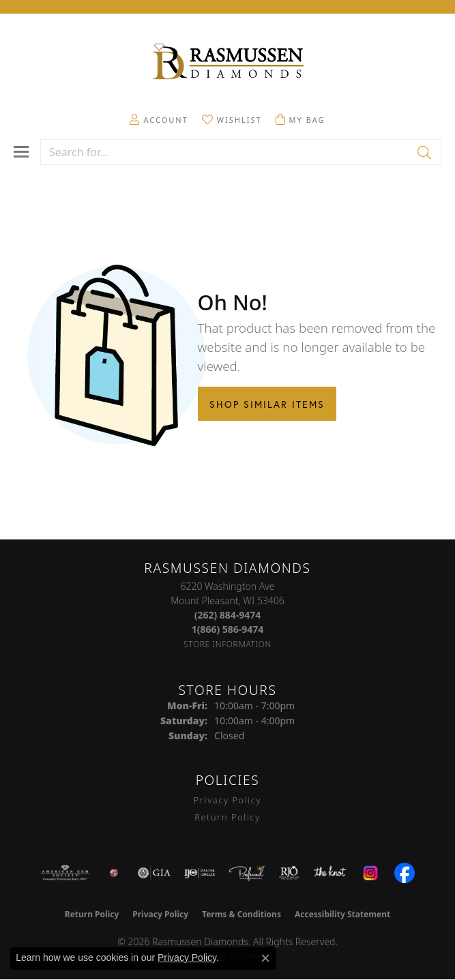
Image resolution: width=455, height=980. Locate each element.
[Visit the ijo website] (200, 873)
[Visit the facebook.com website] (405, 873)
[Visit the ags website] (65, 873)
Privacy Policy (227, 800)
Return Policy (227, 817)
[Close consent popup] (265, 958)
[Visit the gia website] (154, 873)
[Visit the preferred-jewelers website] (247, 873)
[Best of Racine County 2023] (114, 873)
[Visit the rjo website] (289, 873)
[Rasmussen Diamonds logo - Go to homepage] (228, 63)
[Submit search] (425, 152)
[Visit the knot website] (330, 873)
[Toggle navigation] (21, 152)
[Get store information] (227, 644)
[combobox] (225, 152)
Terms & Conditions (241, 914)
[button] (159, 119)
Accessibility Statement (342, 914)
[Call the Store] (228, 615)
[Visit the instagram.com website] (370, 873)
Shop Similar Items (267, 404)
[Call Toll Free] (228, 629)
